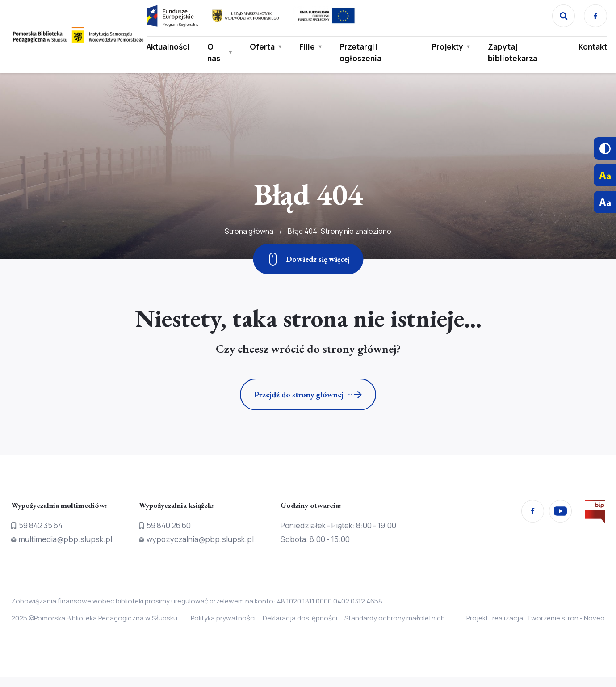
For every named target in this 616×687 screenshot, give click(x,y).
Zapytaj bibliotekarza (512, 54)
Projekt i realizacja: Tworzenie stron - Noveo (528, 623)
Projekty (446, 48)
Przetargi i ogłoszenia (361, 54)
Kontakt (591, 48)
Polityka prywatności (223, 618)
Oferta (263, 48)
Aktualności (169, 48)
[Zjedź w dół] (308, 259)
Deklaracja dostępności (306, 618)
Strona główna (249, 257)
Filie (308, 48)
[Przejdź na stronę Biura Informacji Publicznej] (595, 513)
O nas (215, 54)
